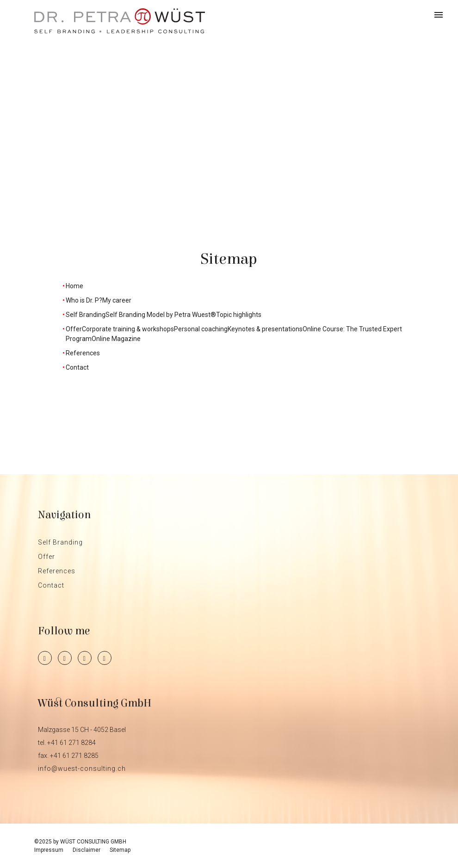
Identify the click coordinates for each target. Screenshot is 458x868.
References (57, 571)
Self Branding (60, 542)
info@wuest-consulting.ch (82, 769)
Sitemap (120, 850)
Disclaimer (87, 850)
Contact (51, 585)
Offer (46, 557)
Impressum (49, 850)
